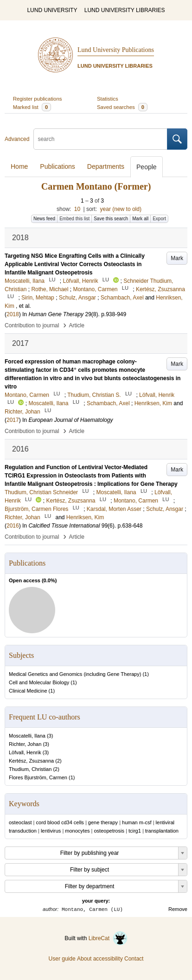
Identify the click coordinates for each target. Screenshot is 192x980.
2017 (13, 420)
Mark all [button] (140, 219)
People (147, 167)
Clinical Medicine (28, 691)
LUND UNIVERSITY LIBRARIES (125, 10)
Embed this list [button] (74, 219)
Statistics (108, 99)
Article (77, 325)
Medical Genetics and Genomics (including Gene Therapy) (75, 674)
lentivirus (51, 831)
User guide (62, 959)
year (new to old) (121, 209)
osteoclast (20, 822)
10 (77, 209)
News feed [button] (44, 219)
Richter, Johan (25, 744)
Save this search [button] (111, 219)
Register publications (38, 99)
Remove (178, 909)
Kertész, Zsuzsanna (31, 761)
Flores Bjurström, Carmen (38, 777)
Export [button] (159, 219)
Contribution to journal (32, 325)
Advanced (17, 139)
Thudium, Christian (30, 769)
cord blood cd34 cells (60, 822)
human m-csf (137, 822)
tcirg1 (135, 831)
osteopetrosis (109, 831)
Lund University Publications (116, 50)
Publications (58, 166)
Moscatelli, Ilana (27, 736)
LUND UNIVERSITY (52, 10)
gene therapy (103, 822)
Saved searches (122, 107)
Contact (134, 959)
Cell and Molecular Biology (39, 682)
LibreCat (108, 938)
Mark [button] (177, 258)
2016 (13, 526)
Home (19, 166)
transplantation (162, 831)
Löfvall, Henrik (25, 752)
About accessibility (100, 959)
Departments (106, 166)
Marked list (32, 107)
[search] (100, 139)
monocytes (77, 831)
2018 (13, 314)
